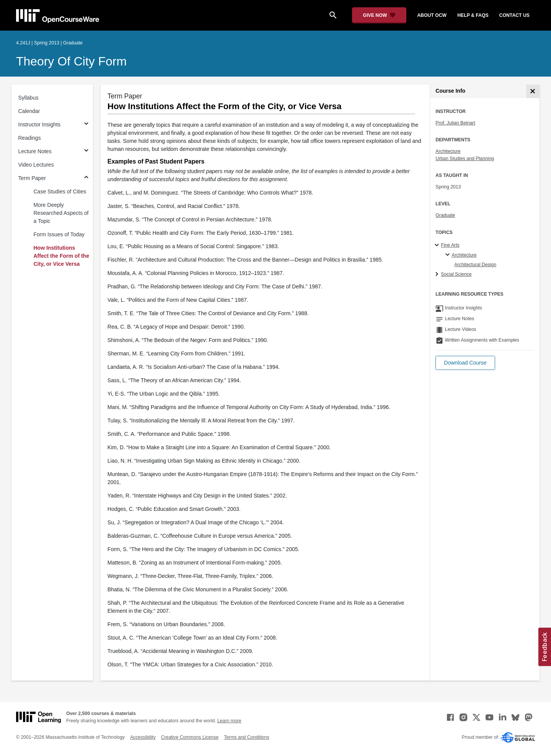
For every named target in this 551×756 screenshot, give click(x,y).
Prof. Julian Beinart (455, 123)
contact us (514, 15)
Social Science (456, 274)
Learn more (229, 721)
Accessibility (143, 737)
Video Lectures (36, 165)
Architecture (448, 151)
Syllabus (29, 98)
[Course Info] (533, 91)
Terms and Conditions (246, 737)
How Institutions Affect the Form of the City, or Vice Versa (61, 256)
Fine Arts (450, 245)
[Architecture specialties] (449, 255)
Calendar (29, 111)
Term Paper (32, 178)
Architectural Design (475, 265)
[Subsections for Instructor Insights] (86, 125)
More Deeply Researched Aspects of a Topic (61, 213)
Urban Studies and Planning (465, 159)
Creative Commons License (190, 737)
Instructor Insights (40, 124)
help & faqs (473, 15)
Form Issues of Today (59, 234)
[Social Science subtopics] (438, 275)
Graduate (445, 215)
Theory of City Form (71, 61)
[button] (465, 363)
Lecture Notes (35, 151)
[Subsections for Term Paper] (86, 178)
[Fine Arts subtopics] (438, 245)
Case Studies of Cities (60, 191)
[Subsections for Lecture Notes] (86, 151)
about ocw (432, 15)
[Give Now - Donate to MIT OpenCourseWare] (379, 15)
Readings (30, 138)
